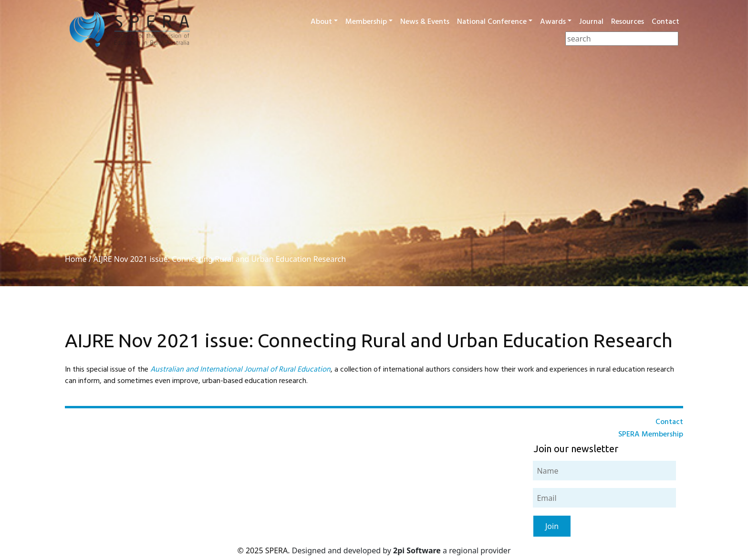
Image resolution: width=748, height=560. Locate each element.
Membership (366, 22)
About (321, 22)
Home (76, 259)
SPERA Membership (651, 435)
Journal (591, 22)
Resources (628, 22)
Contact (665, 22)
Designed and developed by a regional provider (401, 550)
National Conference (492, 22)
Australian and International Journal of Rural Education (240, 370)
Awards (553, 22)
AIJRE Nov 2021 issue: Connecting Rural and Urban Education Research (220, 259)
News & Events (425, 22)
